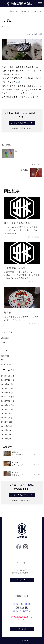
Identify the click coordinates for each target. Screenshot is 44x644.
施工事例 (5, 338)
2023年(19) (7, 418)
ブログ (6, 29)
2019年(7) (6, 434)
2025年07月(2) (8, 388)
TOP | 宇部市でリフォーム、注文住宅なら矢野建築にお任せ (24, 11)
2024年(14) (7, 413)
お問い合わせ (22, 629)
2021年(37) (7, 426)
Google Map (22, 580)
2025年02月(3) (8, 405)
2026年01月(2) (8, 376)
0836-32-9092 (22, 604)
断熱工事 (5, 356)
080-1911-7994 (22, 611)
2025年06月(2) (8, 393)
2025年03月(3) (8, 401)
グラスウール (7, 364)
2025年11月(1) (8, 384)
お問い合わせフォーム (22, 123)
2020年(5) (6, 430)
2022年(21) (7, 422)
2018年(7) (6, 439)
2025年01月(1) (8, 409)
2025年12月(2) (8, 380)
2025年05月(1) (8, 397)
